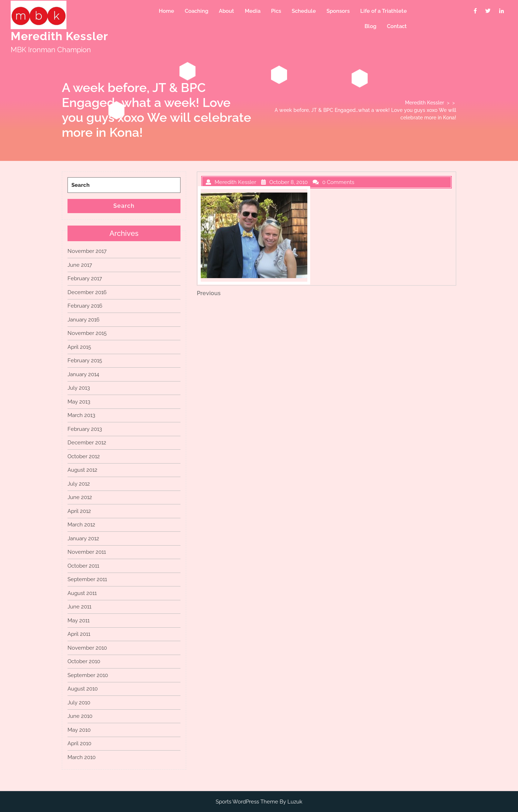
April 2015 (79, 347)
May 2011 (79, 621)
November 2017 (87, 251)
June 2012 (80, 497)
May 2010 (79, 730)
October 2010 (84, 661)
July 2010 (79, 703)
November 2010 (87, 648)
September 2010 (88, 675)
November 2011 (87, 552)
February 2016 (85, 306)
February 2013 (85, 429)
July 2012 (79, 484)
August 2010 (83, 689)
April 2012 (79, 511)
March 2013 (81, 415)
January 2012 (83, 538)
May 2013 (79, 402)
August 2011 (82, 593)
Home (166, 11)
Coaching (196, 11)
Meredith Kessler (59, 36)
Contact (397, 26)
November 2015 (87, 333)
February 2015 (85, 361)
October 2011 (83, 566)
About (226, 11)
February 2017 (85, 278)
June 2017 (80, 265)
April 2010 (79, 743)
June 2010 (80, 716)
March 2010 (82, 757)
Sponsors (338, 11)
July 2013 (79, 388)
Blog (370, 26)
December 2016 (87, 292)
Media (253, 11)
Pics (276, 11)
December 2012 (87, 443)
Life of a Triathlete (384, 11)
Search (124, 206)
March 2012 (81, 525)
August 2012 (82, 470)
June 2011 (79, 607)
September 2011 (87, 579)
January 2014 (83, 374)
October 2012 (84, 456)
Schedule (304, 11)
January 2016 (83, 320)
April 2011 (79, 634)
